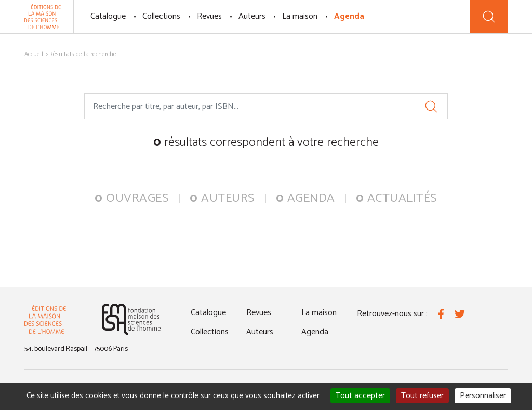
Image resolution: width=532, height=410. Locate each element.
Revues (209, 16)
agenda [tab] (305, 199)
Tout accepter (360, 396)
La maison (300, 16)
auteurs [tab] (222, 199)
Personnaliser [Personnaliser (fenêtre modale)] (483, 396)
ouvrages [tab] (132, 199)
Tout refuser (422, 396)
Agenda (349, 16)
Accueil (34, 54)
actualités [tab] (397, 199)
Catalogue (108, 16)
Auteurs (252, 16)
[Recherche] (489, 17)
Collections (161, 16)
